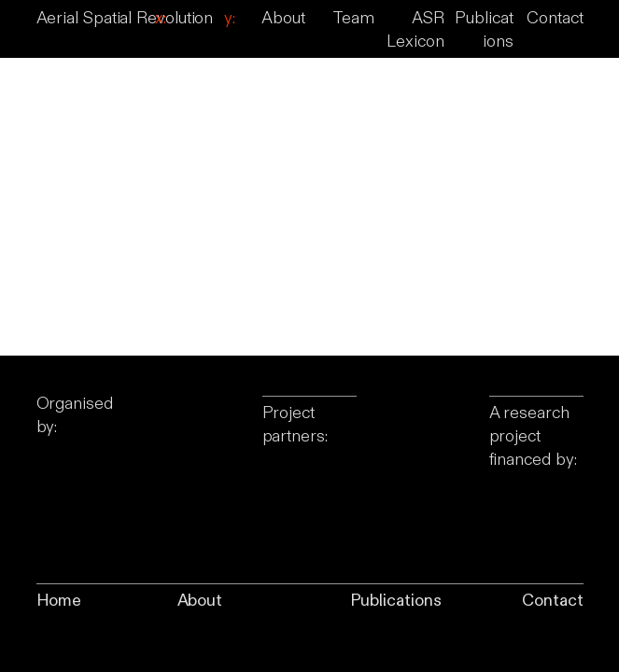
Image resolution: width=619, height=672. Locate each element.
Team (353, 18)
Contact (555, 18)
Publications (396, 601)
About (283, 18)
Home (59, 601)
